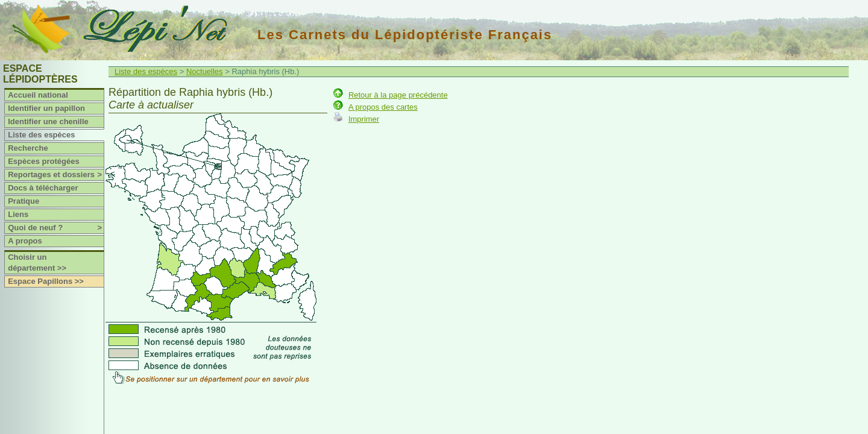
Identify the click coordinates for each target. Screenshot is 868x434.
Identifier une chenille (48, 121)
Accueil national (38, 95)
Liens (18, 214)
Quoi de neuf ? (56, 228)
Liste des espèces (41, 135)
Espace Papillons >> (46, 281)
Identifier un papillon (46, 108)
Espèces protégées (44, 161)
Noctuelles (205, 71)
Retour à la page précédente (398, 95)
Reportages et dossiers (56, 175)
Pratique (24, 201)
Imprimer (364, 119)
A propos (25, 241)
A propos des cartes (383, 107)
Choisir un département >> (37, 263)
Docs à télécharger (43, 188)
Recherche (28, 148)
